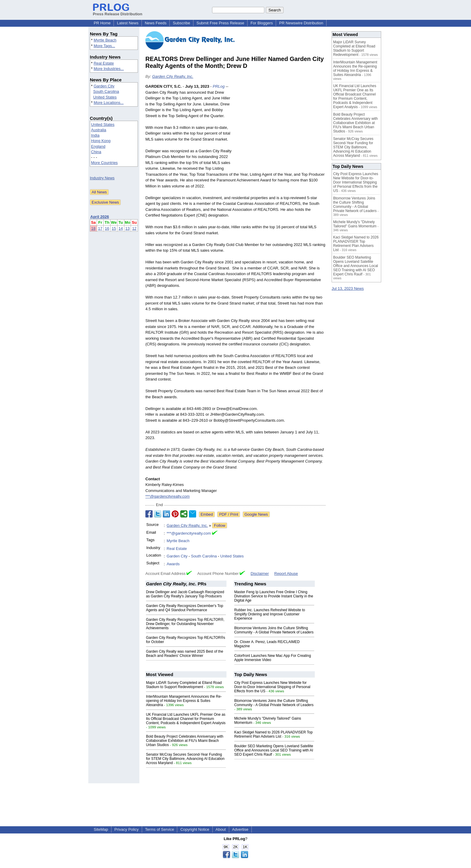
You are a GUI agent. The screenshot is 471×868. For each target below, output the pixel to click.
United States (105, 97)
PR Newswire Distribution (301, 23)
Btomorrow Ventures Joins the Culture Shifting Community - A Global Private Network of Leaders (274, 630)
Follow (220, 525)
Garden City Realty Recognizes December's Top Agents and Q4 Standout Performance (185, 608)
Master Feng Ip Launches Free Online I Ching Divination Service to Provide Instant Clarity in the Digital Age (274, 596)
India (95, 135)
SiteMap (101, 829)
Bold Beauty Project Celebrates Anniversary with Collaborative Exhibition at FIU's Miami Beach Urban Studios (185, 741)
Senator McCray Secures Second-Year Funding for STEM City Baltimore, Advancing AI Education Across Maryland (185, 759)
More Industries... (109, 69)
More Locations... (109, 103)
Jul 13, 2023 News (348, 288)
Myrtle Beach (105, 40)
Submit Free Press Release (220, 23)
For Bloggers (262, 23)
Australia (99, 130)
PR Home (102, 23)
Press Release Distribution (118, 12)
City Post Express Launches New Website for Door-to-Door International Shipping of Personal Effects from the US (272, 687)
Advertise (240, 829)
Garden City (104, 86)
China (96, 152)
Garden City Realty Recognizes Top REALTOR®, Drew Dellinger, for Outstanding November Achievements (185, 624)
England (98, 146)
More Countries (104, 163)
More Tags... (104, 46)
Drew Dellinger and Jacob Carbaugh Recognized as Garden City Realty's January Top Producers (185, 594)
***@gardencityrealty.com (167, 496)
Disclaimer (260, 574)
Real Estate (104, 63)
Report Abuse (286, 574)
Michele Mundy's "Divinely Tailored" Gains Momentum (355, 224)
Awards (173, 564)
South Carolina (106, 91)
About (221, 829)
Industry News (102, 178)
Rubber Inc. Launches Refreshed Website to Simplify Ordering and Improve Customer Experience (270, 614)
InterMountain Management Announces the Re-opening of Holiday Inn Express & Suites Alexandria (184, 701)
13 (127, 228)
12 (134, 228)
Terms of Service (160, 829)
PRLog (219, 86)
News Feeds (156, 23)
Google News (256, 514)
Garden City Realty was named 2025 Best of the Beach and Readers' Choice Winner (185, 654)
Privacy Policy (127, 829)
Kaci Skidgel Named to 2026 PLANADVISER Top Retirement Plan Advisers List (273, 734)
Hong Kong (101, 141)
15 (114, 228)
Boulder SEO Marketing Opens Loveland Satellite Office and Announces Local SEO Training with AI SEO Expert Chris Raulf (274, 750)
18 (93, 228)
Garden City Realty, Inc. (173, 76)
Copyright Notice (195, 829)
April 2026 (100, 217)
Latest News (128, 23)
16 (107, 228)
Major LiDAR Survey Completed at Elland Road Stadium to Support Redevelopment (184, 685)
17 (100, 228)
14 (121, 228)
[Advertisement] (281, 128)
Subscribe (181, 23)
